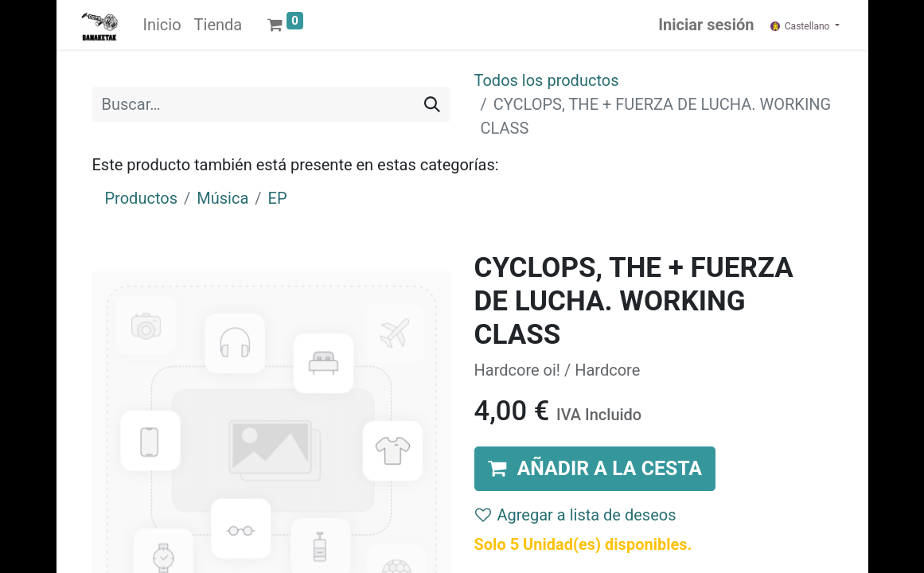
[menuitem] (162, 25)
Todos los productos (547, 80)
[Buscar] (432, 104)
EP (278, 198)
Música (222, 198)
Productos (141, 198)
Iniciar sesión (706, 25)
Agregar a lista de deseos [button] (576, 515)
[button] (595, 468)
